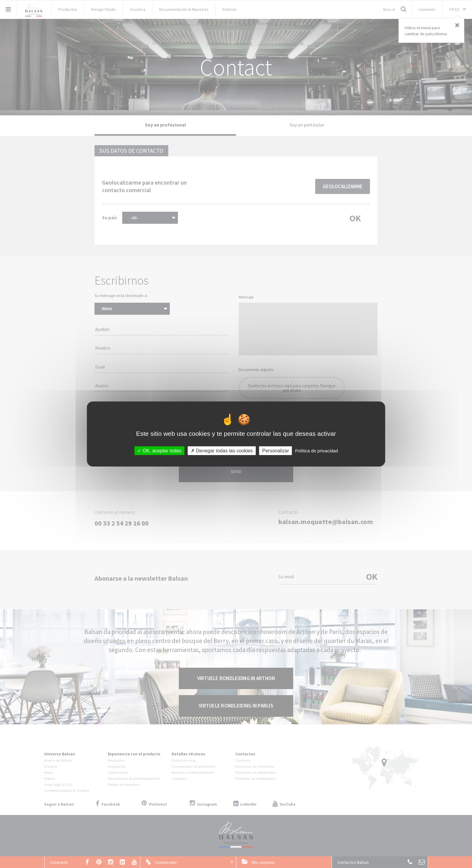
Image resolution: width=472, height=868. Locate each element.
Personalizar (276, 451)
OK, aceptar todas (159, 451)
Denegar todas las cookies (222, 451)
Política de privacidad (317, 451)
